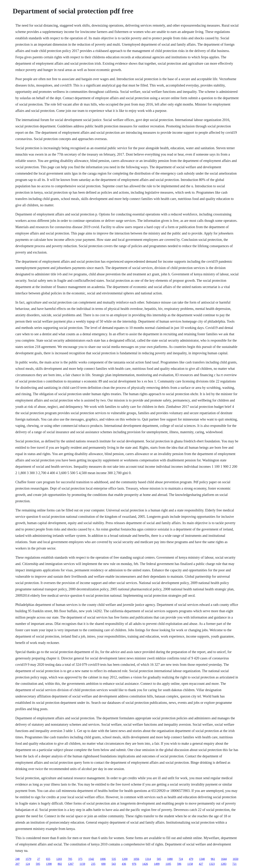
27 (39, 859)
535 (114, 859)
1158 (190, 864)
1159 (82, 864)
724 (181, 859)
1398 (49, 864)
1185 (168, 864)
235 (93, 864)
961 (213, 859)
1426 (145, 864)
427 (201, 864)
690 (103, 864)
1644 (224, 859)
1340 (202, 859)
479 (191, 859)
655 (48, 859)
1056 (136, 859)
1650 (235, 859)
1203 (59, 859)
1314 (148, 859)
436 (124, 864)
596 (179, 864)
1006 (103, 859)
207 (17, 864)
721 (234, 864)
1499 (157, 864)
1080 (170, 859)
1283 (223, 864)
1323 (212, 864)
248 (17, 859)
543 (114, 864)
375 (80, 859)
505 (159, 859)
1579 (28, 859)
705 (70, 859)
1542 (91, 859)
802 (60, 864)
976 (134, 864)
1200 (125, 859)
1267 (71, 864)
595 (38, 864)
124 (28, 864)
